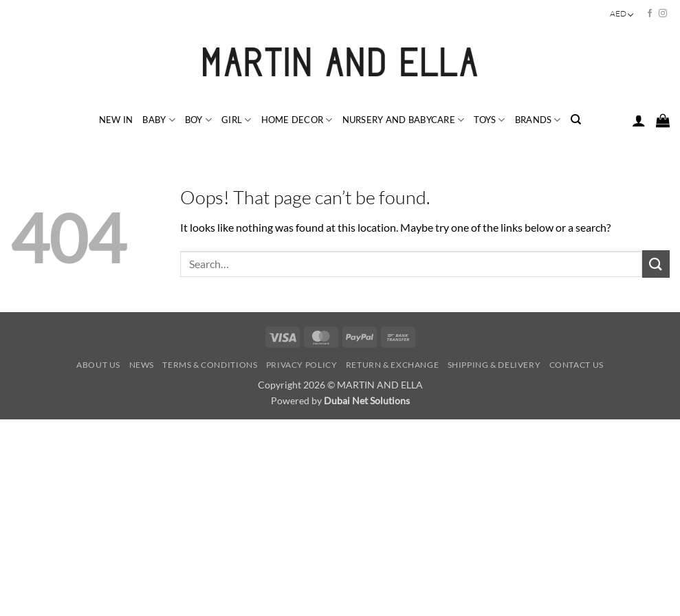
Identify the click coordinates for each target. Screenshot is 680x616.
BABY (158, 120)
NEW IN (116, 120)
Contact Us (577, 365)
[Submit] (656, 264)
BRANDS (538, 120)
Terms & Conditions (210, 365)
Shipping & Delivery (494, 365)
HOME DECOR (297, 120)
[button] (639, 120)
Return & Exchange (392, 365)
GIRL (236, 120)
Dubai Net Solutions (367, 400)
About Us (98, 365)
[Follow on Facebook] (650, 14)
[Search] (576, 120)
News (142, 365)
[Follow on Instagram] (663, 14)
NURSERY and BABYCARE (404, 120)
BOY (198, 120)
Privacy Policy (302, 365)
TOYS (489, 120)
